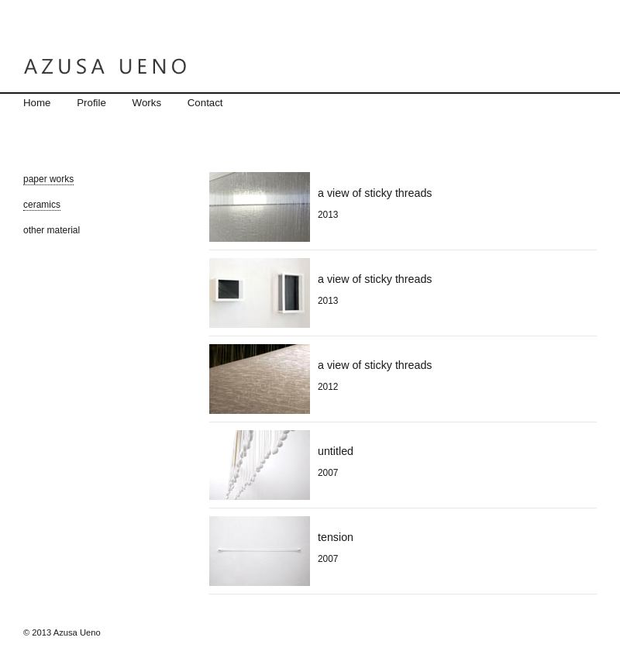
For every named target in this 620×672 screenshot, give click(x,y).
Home (37, 103)
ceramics (42, 205)
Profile (91, 103)
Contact (205, 103)
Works (147, 103)
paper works (48, 179)
